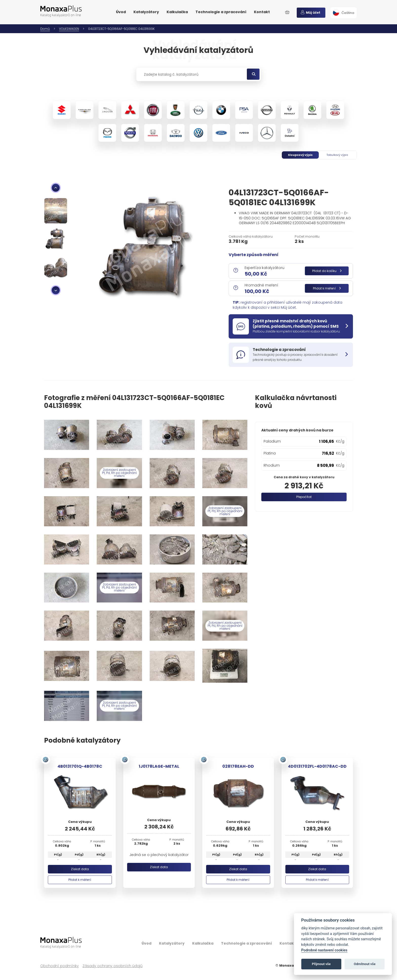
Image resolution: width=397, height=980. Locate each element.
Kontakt (262, 12)
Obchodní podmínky (59, 966)
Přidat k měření (327, 288)
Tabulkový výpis (337, 155)
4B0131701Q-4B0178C (80, 766)
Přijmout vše (321, 964)
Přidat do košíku (327, 271)
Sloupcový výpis (300, 155)
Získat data (80, 869)
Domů (45, 29)
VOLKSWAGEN (69, 29)
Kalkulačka (177, 12)
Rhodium (272, 465)
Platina (270, 453)
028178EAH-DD (238, 766)
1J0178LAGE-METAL (159, 766)
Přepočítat (304, 497)
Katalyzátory (146, 12)
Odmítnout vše (365, 964)
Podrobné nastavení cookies (324, 950)
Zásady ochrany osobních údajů (113, 966)
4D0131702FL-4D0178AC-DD (317, 766)
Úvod (121, 12)
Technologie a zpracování (221, 12)
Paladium (272, 441)
